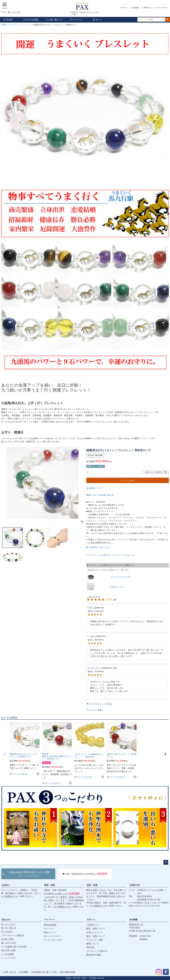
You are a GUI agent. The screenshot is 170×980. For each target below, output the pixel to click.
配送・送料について (96, 929)
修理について (93, 944)
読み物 (8, 20)
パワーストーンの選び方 (13, 935)
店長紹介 (144, 939)
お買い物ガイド (54, 20)
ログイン (125, 8)
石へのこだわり (9, 925)
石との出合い (7, 932)
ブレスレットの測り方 (97, 951)
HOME (3, 25)
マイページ (76, 20)
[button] (5, 754)
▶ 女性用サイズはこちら (98, 547)
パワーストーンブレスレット (20, 25)
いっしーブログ (9, 958)
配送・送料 (50, 885)
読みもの (6, 920)
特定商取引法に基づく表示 (44, 972)
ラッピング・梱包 (95, 940)
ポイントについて (52, 936)
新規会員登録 (50, 925)
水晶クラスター (118, 587)
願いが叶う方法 (9, 943)
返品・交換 (92, 885)
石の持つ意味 (7, 939)
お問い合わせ (10, 972)
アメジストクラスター (121, 577)
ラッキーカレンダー (53, 940)
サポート (91, 920)
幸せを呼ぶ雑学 (9, 950)
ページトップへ (166, 862)
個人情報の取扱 (68, 972)
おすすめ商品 (31, 20)
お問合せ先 (135, 885)
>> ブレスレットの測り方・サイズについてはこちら (111, 555)
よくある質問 (7, 954)
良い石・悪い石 (9, 928)
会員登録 (136, 8)
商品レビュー (50, 932)
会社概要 (133, 920)
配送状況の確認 (94, 955)
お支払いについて (95, 932)
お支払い (6, 885)
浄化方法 (90, 947)
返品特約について (95, 488)
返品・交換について (96, 936)
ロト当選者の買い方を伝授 (14, 947)
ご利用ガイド (148, 8)
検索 (168, 20)
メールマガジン (163, 8)
